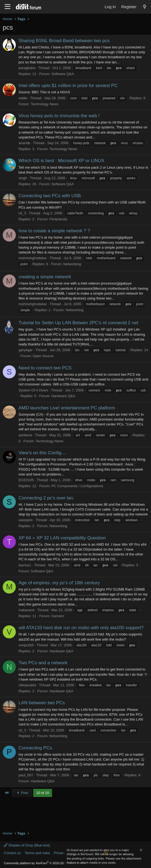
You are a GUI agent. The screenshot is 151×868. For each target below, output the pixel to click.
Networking (72, 264)
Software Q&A (63, 74)
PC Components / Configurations (77, 486)
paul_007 (26, 775)
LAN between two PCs (42, 703)
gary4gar (25, 350)
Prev (22, 793)
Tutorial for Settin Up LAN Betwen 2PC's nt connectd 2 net (78, 323)
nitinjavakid (27, 685)
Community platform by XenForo (44, 863)
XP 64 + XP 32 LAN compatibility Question (62, 538)
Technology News (45, 104)
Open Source (43, 356)
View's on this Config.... (43, 453)
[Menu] (7, 7)
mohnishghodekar (33, 258)
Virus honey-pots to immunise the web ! (59, 116)
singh (23, 178)
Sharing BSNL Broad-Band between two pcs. (65, 41)
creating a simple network (45, 277)
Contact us (12, 853)
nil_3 (22, 213)
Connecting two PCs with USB (50, 196)
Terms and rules (37, 853)
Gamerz (58, 616)
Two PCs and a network (43, 663)
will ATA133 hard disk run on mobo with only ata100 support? (81, 628)
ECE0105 (26, 480)
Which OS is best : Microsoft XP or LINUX (61, 161)
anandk (24, 143)
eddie (23, 98)
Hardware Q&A (63, 396)
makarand (26, 610)
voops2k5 (26, 645)
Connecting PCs (35, 748)
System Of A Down (33, 390)
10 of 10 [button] (43, 793)
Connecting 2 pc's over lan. (46, 498)
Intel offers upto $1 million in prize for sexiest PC (68, 86)
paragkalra (27, 68)
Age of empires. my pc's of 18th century (59, 583)
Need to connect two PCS (45, 368)
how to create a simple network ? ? (54, 231)
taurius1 (25, 565)
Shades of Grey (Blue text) (27, 845)
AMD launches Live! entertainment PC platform (67, 408)
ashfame (25, 435)
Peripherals (58, 219)
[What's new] (145, 7)
